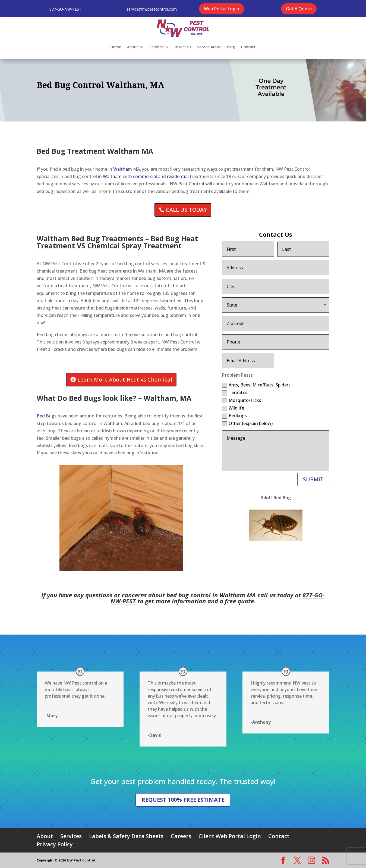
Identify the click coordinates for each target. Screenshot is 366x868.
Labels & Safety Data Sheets (126, 836)
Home (116, 47)
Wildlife (233, 408)
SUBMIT (313, 479)
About (132, 47)
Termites (235, 392)
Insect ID (183, 47)
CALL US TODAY (186, 210)
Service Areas (209, 47)
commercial (145, 176)
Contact (248, 47)
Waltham (123, 169)
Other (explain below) (247, 423)
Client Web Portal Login (230, 836)
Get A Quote (299, 9)
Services (157, 47)
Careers (181, 836)
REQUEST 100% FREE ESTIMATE (183, 800)
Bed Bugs (47, 416)
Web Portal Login (222, 9)
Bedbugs (234, 416)
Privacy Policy (55, 844)
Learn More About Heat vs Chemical (125, 380)
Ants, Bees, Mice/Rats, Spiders (256, 385)
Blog (231, 47)
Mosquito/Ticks (242, 400)
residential (178, 176)
